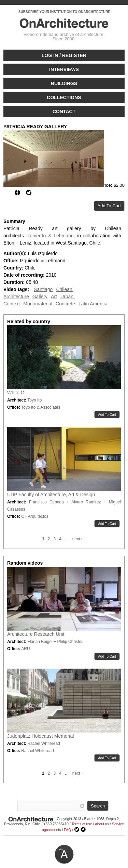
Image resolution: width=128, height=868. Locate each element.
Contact (64, 111)
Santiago (43, 289)
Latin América (93, 304)
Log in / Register (64, 55)
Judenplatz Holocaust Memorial (40, 736)
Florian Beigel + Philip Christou (55, 642)
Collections (64, 97)
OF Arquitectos (35, 516)
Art (54, 297)
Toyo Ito (34, 400)
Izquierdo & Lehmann (50, 236)
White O (16, 393)
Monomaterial (38, 304)
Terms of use (82, 824)
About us (102, 824)
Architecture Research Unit (36, 634)
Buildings (64, 83)
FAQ (67, 830)
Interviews (64, 69)
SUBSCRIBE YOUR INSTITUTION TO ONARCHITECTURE (64, 12)
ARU (25, 649)
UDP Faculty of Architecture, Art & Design (51, 495)
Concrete (65, 304)
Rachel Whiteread (44, 744)
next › (77, 539)
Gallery (40, 297)
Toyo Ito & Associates (41, 407)
